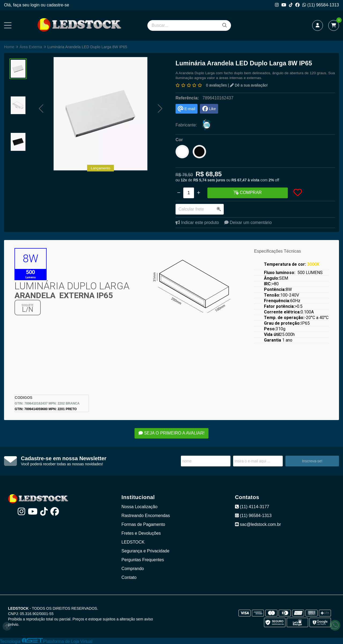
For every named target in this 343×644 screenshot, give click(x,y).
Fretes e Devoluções (141, 533)
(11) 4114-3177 (252, 507)
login (36, 5)
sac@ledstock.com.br (258, 524)
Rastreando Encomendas (146, 516)
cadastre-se (58, 5)
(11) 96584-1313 (321, 5)
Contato (129, 577)
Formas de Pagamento (143, 524)
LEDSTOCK (133, 542)
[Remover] (179, 193)
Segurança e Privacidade (145, 551)
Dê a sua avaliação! (249, 85)
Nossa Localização (139, 507)
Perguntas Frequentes (143, 560)
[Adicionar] (199, 193)
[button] (41, 108)
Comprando (133, 569)
